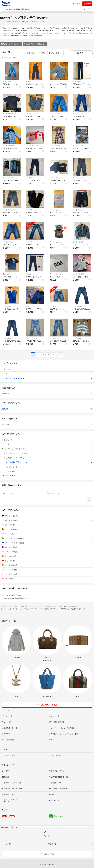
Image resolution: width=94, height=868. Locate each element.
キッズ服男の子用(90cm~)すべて (49, 462)
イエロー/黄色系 (47, 552)
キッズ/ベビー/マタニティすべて (48, 453)
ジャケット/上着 (8, 146)
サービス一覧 (6, 844)
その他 (29, 81)
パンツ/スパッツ (8, 81)
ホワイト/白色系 (47, 520)
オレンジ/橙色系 (47, 565)
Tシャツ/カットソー (10, 114)
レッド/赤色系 (47, 561)
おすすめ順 (41, 53)
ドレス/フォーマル (32, 274)
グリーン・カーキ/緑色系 (47, 538)
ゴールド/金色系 (47, 574)
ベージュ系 (47, 534)
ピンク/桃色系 (47, 556)
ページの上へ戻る (47, 854)
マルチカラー (47, 579)
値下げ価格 (47, 394)
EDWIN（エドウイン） (11, 44)
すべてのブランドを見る (47, 705)
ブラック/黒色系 (47, 516)
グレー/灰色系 (47, 525)
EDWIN (47, 409)
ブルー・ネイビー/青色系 (47, 543)
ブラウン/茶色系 (47, 529)
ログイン (76, 4)
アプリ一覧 (52, 844)
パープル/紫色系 (47, 547)
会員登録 (87, 4)
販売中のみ (30, 53)
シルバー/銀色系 (47, 570)
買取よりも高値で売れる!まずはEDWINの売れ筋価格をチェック (47, 597)
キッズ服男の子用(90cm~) (35, 44)
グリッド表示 (55, 53)
